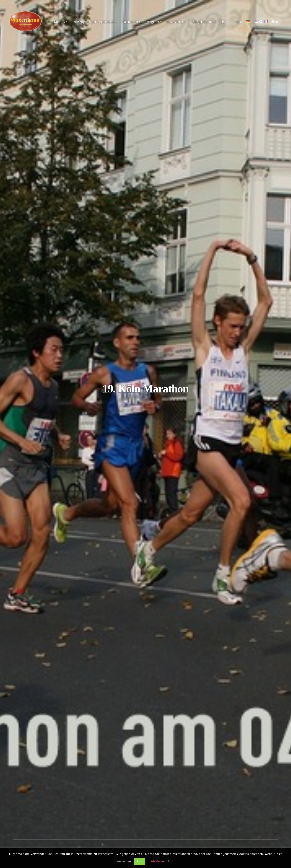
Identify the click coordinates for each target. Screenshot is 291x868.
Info (171, 861)
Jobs (238, 22)
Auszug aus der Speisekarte (94, 22)
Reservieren (175, 22)
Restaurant (131, 22)
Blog (225, 22)
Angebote (154, 22)
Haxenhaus (25, 21)
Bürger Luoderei (204, 22)
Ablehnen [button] (157, 861)
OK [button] (140, 861)
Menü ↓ (60, 22)
